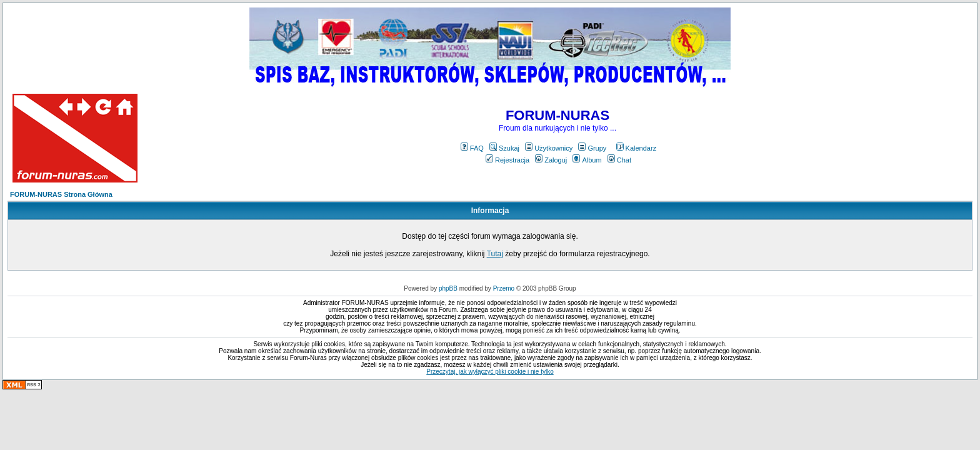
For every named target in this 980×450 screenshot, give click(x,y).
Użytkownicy (549, 148)
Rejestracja (507, 160)
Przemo (504, 288)
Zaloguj (551, 160)
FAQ (472, 148)
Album (587, 160)
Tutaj (495, 254)
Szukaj (504, 148)
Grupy (592, 148)
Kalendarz (637, 148)
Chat (619, 160)
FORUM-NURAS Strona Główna (61, 194)
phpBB (448, 288)
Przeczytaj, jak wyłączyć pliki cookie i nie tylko (490, 372)
